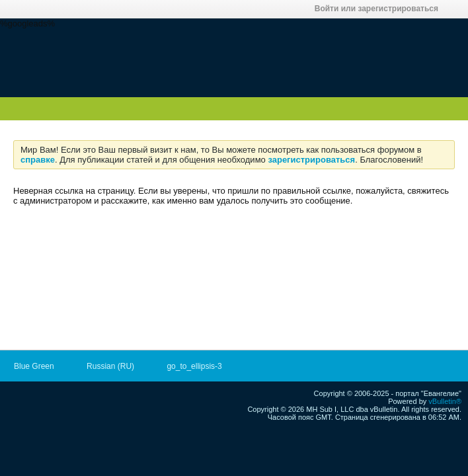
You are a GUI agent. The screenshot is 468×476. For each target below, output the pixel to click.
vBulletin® (445, 401)
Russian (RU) (115, 366)
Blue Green (38, 366)
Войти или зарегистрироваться (381, 9)
